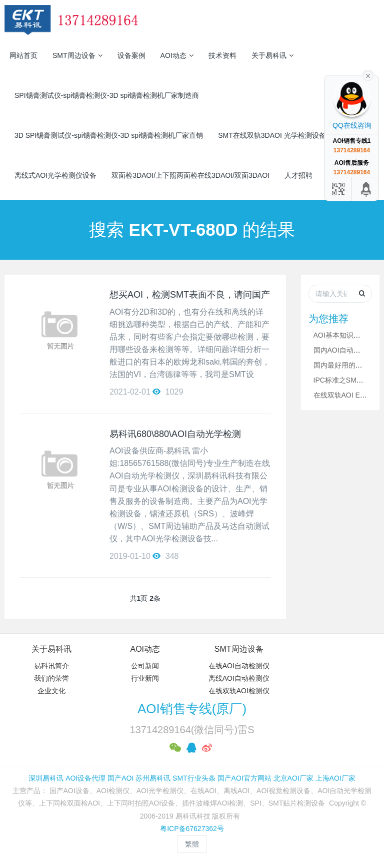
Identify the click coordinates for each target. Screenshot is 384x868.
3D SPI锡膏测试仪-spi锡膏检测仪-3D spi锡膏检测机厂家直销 (109, 135)
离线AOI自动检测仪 (239, 678)
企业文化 (51, 691)
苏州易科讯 (153, 778)
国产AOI (120, 778)
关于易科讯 (272, 55)
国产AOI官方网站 (244, 778)
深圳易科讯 (46, 778)
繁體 (192, 844)
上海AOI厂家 (335, 778)
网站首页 (23, 55)
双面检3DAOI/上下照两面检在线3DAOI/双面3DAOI (190, 175)
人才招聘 (298, 175)
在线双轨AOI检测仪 (239, 691)
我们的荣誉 (51, 678)
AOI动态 (177, 55)
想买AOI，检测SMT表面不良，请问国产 (190, 295)
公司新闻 (145, 666)
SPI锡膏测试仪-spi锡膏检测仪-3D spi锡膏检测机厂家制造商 (107, 95)
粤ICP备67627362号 (192, 829)
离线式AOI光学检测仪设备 (55, 175)
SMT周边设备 (77, 55)
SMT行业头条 (194, 778)
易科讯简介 (51, 666)
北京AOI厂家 (293, 778)
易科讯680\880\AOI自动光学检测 (175, 434)
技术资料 (222, 55)
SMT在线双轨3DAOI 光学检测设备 (272, 135)
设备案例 (131, 55)
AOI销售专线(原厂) (192, 709)
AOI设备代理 (85, 778)
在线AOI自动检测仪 (239, 666)
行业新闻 (145, 678)
